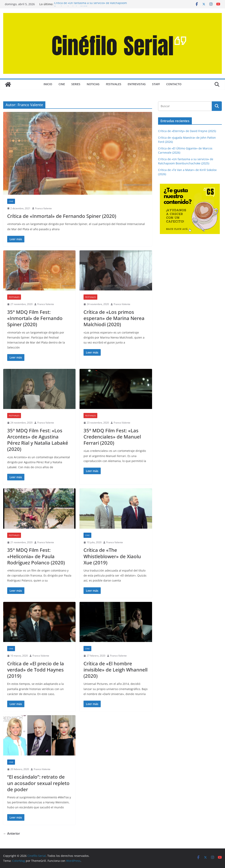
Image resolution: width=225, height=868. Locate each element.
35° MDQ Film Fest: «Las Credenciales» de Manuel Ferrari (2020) (112, 437)
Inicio (48, 84)
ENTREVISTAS (137, 84)
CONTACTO (174, 84)
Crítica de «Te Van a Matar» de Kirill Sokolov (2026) (88, 4)
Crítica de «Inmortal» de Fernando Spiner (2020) (62, 216)
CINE (62, 84)
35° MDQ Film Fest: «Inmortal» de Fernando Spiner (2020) (35, 318)
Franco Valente (43, 208)
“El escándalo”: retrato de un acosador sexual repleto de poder (38, 783)
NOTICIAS (93, 84)
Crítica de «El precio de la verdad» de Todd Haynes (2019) (36, 670)
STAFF (156, 84)
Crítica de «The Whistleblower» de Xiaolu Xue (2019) (112, 556)
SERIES (76, 84)
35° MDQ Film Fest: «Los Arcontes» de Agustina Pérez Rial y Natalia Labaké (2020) (38, 440)
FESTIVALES (114, 84)
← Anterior (12, 833)
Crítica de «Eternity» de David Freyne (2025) (187, 131)
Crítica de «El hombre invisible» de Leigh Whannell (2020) (115, 670)
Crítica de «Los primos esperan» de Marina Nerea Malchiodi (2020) (114, 318)
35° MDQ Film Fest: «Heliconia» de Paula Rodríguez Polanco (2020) (36, 556)
